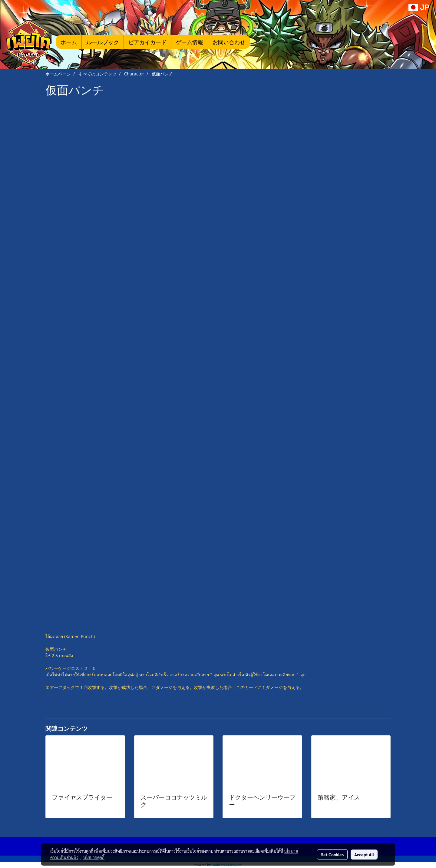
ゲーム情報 (190, 42)
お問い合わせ (229, 42)
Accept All (364, 854)
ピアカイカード (147, 42)
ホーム (69, 42)
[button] (259, 42)
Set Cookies (332, 854)
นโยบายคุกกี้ (94, 857)
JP (419, 7)
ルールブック (103, 42)
